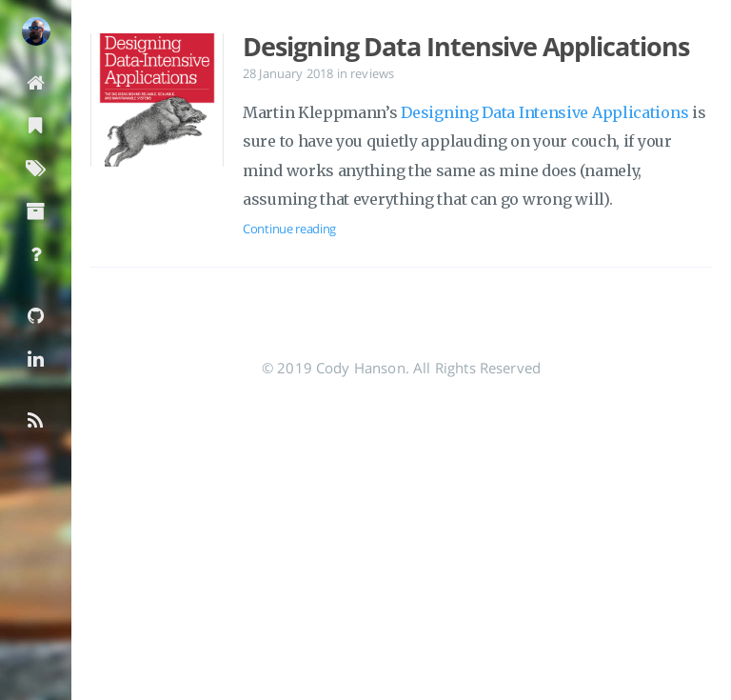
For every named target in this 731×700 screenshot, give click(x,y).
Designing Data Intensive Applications (466, 47)
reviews (372, 73)
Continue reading (289, 229)
